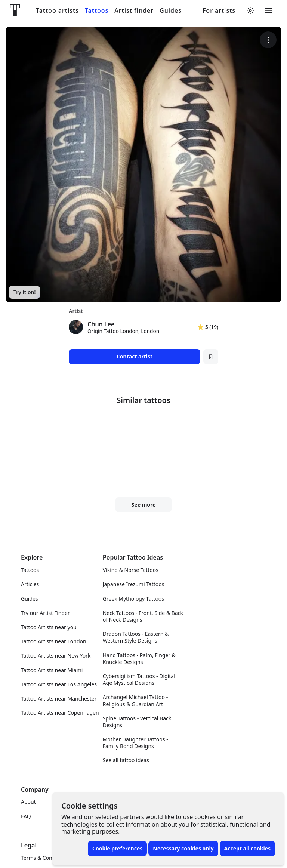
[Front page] (15, 10)
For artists (219, 11)
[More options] (268, 40)
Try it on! (24, 292)
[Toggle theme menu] (250, 10)
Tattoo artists (57, 11)
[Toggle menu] (268, 10)
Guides (171, 11)
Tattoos (97, 11)
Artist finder (134, 11)
